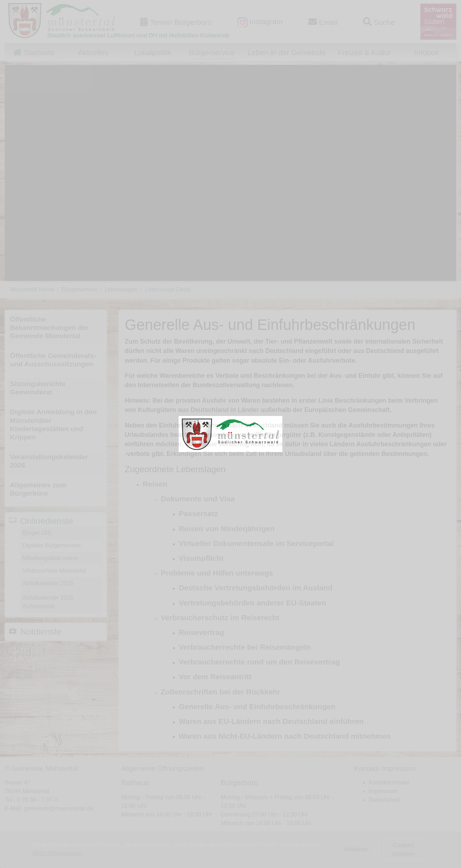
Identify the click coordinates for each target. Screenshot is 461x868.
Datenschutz (385, 800)
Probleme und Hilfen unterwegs (217, 573)
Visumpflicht (201, 558)
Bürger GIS (37, 533)
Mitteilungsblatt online (50, 558)
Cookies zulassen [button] (403, 849)
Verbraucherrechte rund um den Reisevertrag (259, 662)
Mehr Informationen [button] (57, 853)
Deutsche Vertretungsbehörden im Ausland (256, 588)
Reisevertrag (201, 632)
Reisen (155, 484)
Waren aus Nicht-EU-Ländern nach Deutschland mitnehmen (285, 736)
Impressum (383, 791)
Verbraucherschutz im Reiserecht (220, 618)
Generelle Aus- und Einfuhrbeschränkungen (257, 706)
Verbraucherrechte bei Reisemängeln (245, 647)
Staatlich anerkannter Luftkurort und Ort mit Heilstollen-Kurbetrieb (138, 35)
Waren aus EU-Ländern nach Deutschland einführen (271, 721)
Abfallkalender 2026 (48, 583)
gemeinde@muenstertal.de (59, 808)
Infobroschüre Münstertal (54, 571)
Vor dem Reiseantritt (215, 677)
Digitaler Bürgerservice (52, 545)
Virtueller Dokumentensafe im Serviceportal (256, 543)
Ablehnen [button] (357, 849)
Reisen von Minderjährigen (227, 529)
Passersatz (198, 513)
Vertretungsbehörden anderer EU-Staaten (252, 603)
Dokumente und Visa (198, 499)
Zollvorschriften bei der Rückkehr (220, 692)
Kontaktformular (389, 782)
